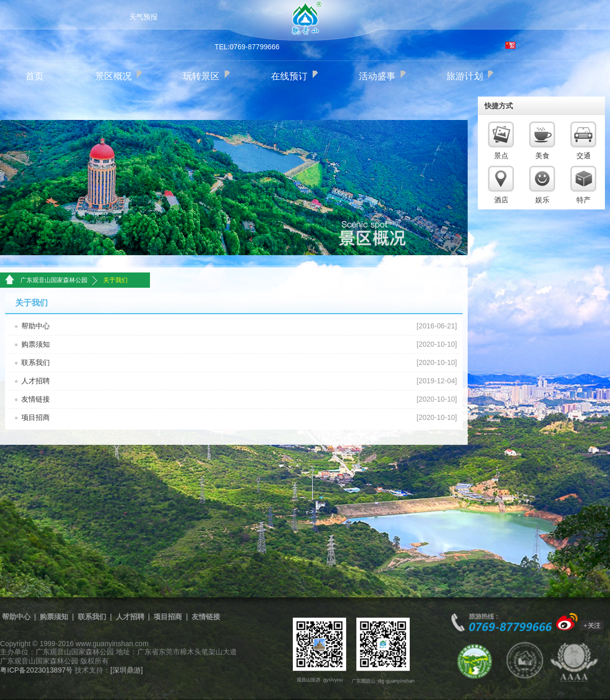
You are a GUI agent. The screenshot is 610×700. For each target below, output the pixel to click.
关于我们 (115, 280)
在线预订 (289, 76)
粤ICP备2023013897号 (36, 670)
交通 (584, 156)
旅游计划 (465, 76)
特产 (584, 200)
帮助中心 (36, 326)
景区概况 (113, 76)
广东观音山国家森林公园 (54, 280)
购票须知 (36, 344)
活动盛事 (377, 76)
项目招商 (36, 417)
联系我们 (36, 362)
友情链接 (36, 399)
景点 (501, 156)
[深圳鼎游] (127, 670)
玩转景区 (201, 76)
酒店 (501, 200)
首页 (35, 76)
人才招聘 (36, 381)
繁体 (510, 45)
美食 (542, 156)
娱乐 (542, 200)
